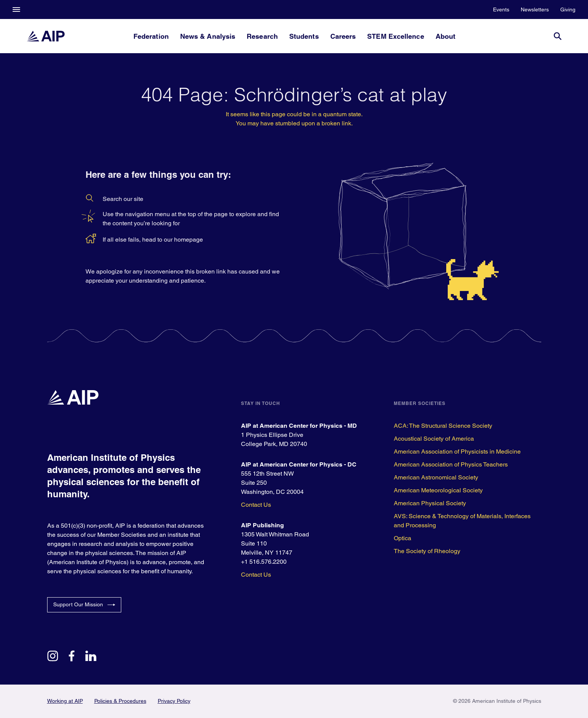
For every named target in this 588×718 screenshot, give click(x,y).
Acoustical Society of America (434, 439)
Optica (403, 538)
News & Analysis (208, 36)
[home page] (46, 36)
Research (262, 36)
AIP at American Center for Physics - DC (299, 464)
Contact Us (256, 505)
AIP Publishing (262, 525)
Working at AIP (65, 701)
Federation (151, 36)
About (445, 36)
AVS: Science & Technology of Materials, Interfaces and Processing (462, 521)
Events (501, 9)
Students (304, 36)
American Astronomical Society (436, 477)
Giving (568, 9)
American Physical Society (430, 503)
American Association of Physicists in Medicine (457, 452)
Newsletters (535, 9)
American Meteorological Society (438, 490)
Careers (343, 36)
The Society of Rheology (427, 551)
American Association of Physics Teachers (451, 464)
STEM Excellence (395, 36)
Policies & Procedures (120, 701)
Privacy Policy (174, 701)
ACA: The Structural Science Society (443, 426)
